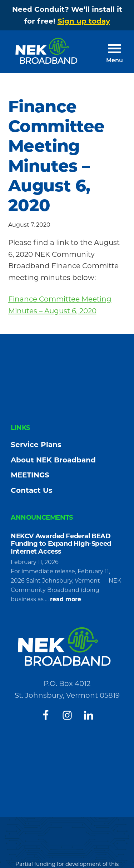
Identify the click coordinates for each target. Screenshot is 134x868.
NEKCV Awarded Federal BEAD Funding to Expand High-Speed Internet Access (61, 544)
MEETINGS (30, 475)
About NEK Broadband (53, 460)
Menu (115, 61)
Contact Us (32, 490)
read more (66, 599)
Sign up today (84, 21)
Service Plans (36, 445)
